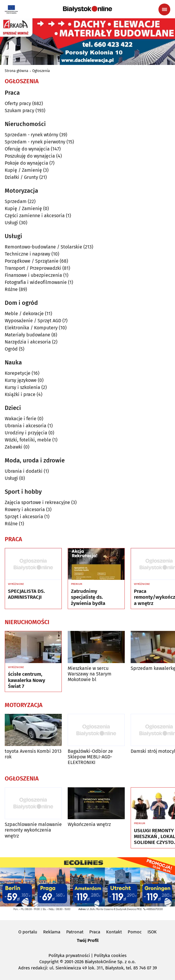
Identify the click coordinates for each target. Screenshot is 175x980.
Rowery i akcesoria (25, 509)
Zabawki (14, 447)
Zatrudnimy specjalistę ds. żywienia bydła (88, 597)
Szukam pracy (20, 111)
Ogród (11, 349)
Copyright (49, 962)
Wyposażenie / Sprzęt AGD (33, 321)
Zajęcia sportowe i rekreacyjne (37, 502)
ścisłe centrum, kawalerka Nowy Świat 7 (27, 680)
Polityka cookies (110, 956)
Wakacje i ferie (21, 419)
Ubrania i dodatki (24, 471)
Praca (95, 932)
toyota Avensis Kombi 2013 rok (33, 754)
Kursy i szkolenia (22, 387)
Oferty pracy (18, 103)
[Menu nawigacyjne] (164, 9)
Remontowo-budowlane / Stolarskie (43, 247)
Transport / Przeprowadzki (33, 268)
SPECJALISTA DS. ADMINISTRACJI (26, 594)
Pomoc (135, 932)
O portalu (28, 932)
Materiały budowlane (27, 335)
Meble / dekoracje (24, 314)
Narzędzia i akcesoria (28, 342)
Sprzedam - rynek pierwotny (35, 142)
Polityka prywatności (69, 956)
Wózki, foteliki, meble (28, 440)
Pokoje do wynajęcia (26, 163)
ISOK (152, 932)
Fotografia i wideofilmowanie (36, 282)
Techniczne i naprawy (27, 254)
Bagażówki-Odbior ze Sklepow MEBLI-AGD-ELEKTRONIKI (90, 757)
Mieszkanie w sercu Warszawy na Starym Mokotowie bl (90, 674)
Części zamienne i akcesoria (35, 216)
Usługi (11, 223)
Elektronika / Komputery (31, 328)
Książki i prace (20, 394)
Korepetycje (18, 373)
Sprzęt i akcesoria (24, 517)
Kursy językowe (21, 380)
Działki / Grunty (21, 177)
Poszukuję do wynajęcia (30, 156)
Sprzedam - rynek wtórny (31, 135)
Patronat (75, 932)
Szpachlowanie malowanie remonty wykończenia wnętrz (33, 830)
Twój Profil (88, 940)
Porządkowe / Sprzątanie (32, 261)
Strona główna (17, 71)
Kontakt (114, 932)
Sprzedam (16, 201)
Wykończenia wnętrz (89, 824)
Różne (11, 289)
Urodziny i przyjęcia (26, 433)
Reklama (52, 932)
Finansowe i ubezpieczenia (33, 275)
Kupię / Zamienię (23, 170)
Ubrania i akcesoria (26, 426)
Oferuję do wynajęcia (27, 149)
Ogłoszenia (41, 71)
